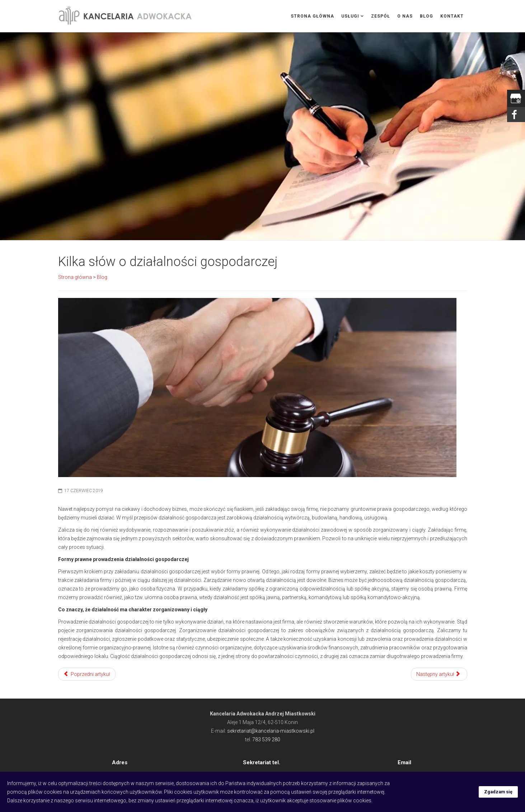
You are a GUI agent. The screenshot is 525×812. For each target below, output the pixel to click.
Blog (426, 16)
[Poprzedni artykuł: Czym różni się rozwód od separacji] (87, 674)
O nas (405, 16)
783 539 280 (266, 739)
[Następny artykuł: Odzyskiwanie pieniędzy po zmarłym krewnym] (439, 674)
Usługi (350, 16)
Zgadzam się (498, 792)
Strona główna (312, 16)
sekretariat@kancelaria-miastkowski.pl (271, 731)
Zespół (381, 16)
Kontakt (452, 16)
